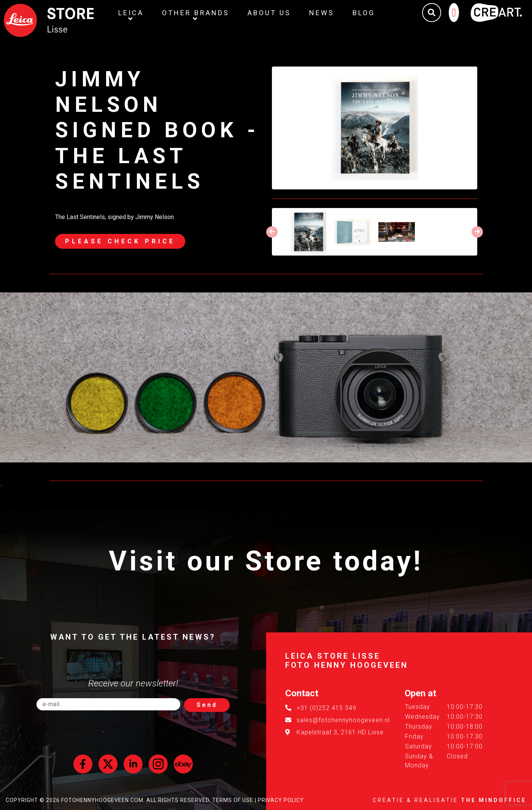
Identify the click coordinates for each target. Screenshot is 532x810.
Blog (364, 13)
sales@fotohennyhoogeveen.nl (343, 720)
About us (269, 13)
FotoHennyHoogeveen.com (102, 800)
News (322, 13)
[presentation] (272, 232)
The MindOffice (494, 800)
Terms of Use (233, 800)
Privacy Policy (281, 800)
